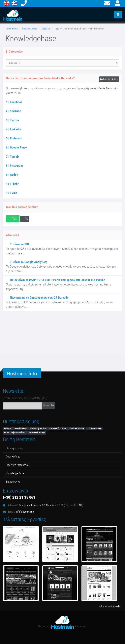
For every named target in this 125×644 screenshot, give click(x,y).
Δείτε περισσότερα (109, 607)
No (25, 219)
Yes (13, 219)
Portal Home (12, 29)
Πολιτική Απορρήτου (18, 465)
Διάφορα (46, 29)
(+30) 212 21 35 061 (19, 497)
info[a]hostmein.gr (26, 512)
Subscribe (48, 405)
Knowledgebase (30, 29)
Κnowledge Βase (15, 473)
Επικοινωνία (13, 482)
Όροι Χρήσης (13, 457)
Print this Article (109, 79)
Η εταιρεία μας (14, 448)
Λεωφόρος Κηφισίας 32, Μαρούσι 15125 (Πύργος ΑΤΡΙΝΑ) (51, 505)
